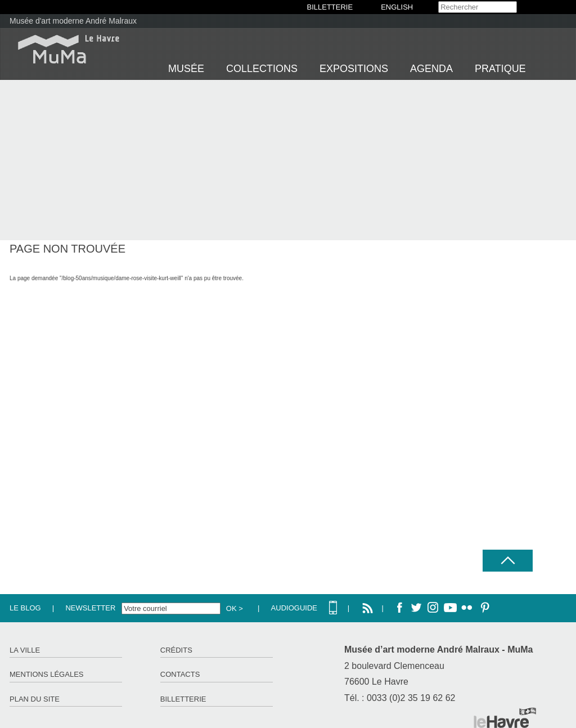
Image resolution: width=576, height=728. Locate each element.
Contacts (180, 674)
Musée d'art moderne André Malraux (73, 21)
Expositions (354, 69)
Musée (186, 69)
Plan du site (35, 699)
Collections (262, 69)
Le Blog (25, 608)
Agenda (431, 69)
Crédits (176, 650)
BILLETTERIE (330, 7)
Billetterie (183, 699)
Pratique (500, 69)
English (397, 7)
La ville (25, 650)
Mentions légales (46, 674)
